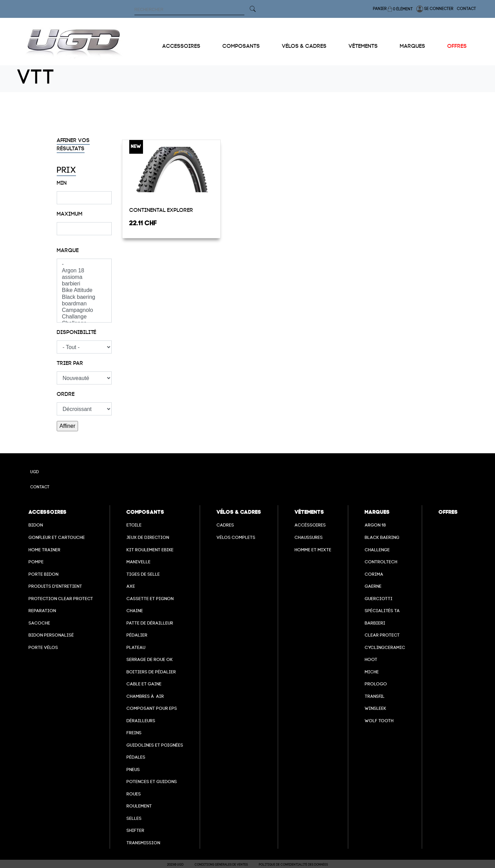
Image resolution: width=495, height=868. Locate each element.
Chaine (135, 611)
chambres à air (145, 696)
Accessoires (181, 46)
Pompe (36, 562)
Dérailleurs (141, 721)
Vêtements (363, 46)
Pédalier (137, 635)
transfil (375, 696)
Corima (374, 574)
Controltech (381, 562)
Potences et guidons (152, 782)
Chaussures (309, 537)
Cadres (225, 525)
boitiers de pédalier (151, 672)
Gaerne (373, 586)
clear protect (382, 635)
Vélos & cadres (304, 46)
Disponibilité (76, 332)
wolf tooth (379, 721)
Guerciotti (379, 599)
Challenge (377, 550)
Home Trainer (45, 550)
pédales (136, 757)
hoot (371, 659)
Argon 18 (84, 271)
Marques (412, 46)
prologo (376, 684)
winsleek (376, 708)
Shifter (135, 830)
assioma (84, 277)
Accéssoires (310, 525)
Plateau (136, 647)
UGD (35, 472)
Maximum (70, 214)
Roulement (139, 806)
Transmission (143, 843)
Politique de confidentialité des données (293, 865)
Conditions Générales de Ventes (221, 865)
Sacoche (39, 623)
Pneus (133, 769)
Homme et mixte (313, 550)
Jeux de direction (148, 537)
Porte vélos (43, 647)
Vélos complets (236, 537)
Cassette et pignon (150, 599)
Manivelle (139, 562)
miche (372, 672)
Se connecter (435, 9)
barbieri (84, 284)
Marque (68, 250)
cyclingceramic (385, 647)
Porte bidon (43, 574)
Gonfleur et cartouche (57, 537)
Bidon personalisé (51, 635)
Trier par (70, 363)
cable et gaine (144, 684)
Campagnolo (84, 310)
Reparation (42, 611)
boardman (84, 304)
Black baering (84, 297)
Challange (84, 317)
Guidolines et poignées (155, 745)
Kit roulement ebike (150, 550)
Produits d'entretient (55, 586)
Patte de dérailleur (150, 623)
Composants (241, 46)
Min (62, 183)
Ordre (66, 394)
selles (134, 818)
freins (134, 733)
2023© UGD (175, 865)
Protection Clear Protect (61, 599)
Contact (466, 9)
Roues (134, 794)
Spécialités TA (382, 611)
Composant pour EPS (152, 708)
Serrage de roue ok (150, 659)
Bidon (36, 525)
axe (131, 586)
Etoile (134, 525)
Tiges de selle (143, 574)
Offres (457, 46)
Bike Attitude (84, 290)
